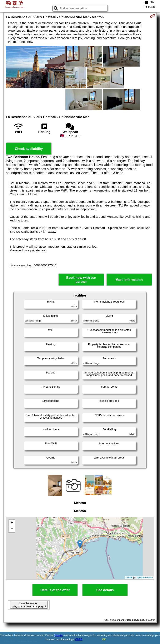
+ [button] (12, 523)
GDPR (79, 639)
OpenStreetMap (145, 577)
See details (105, 590)
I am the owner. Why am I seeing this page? (29, 605)
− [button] (12, 529)
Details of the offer (55, 590)
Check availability (29, 149)
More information (129, 280)
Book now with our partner (81, 280)
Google (59, 635)
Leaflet (129, 577)
